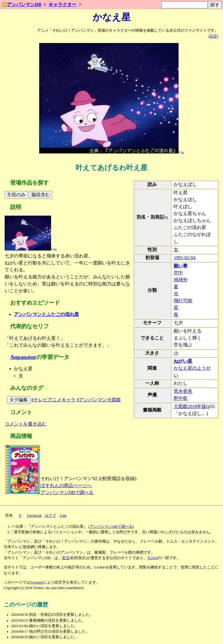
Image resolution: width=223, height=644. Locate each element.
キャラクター (62, 5)
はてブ (50, 516)
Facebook (35, 516)
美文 (66, 558)
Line (63, 516)
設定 (213, 36)
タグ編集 (19, 400)
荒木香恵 (183, 391)
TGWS (152, 558)
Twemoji (37, 582)
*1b (54, 249)
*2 (166, 217)
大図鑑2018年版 (190, 406)
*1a (181, 152)
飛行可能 (183, 301)
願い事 (181, 266)
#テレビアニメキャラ (53, 400)
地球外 (181, 280)
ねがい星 (183, 361)
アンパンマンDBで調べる (67, 492)
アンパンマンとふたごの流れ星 (46, 314)
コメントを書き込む (26, 424)
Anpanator (23, 357)
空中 (178, 273)
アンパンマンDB (22, 5)
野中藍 (181, 398)
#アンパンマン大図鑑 (99, 400)
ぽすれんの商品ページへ (66, 485)
